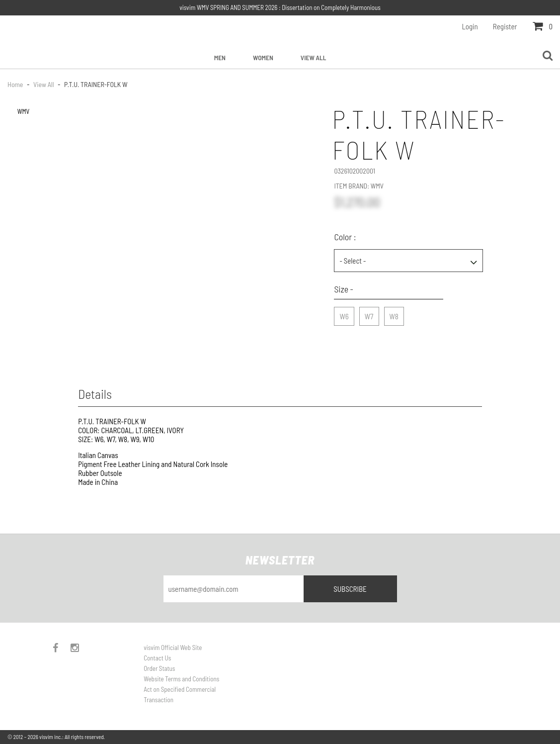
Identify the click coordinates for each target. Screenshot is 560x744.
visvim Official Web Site (173, 648)
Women (263, 57)
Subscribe (350, 589)
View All (313, 57)
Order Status (159, 668)
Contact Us (157, 658)
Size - (344, 289)
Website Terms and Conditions (181, 679)
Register (505, 26)
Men (220, 57)
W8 (394, 314)
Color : (345, 237)
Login (470, 26)
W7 (369, 314)
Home (16, 84)
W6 (344, 314)
